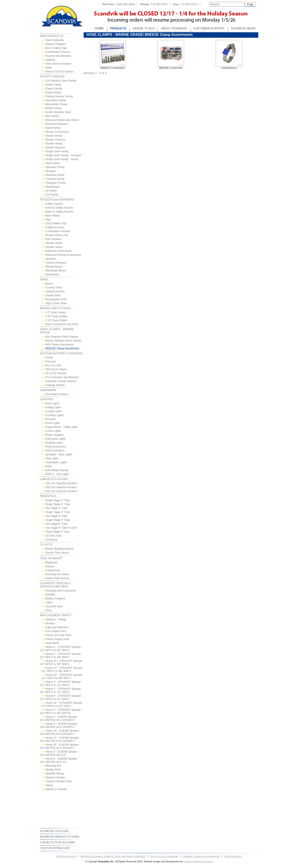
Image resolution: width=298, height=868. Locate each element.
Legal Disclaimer (233, 856)
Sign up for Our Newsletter (164, 856)
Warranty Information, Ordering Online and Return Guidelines (113, 856)
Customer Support (66, 856)
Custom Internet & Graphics (198, 861)
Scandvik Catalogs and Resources (201, 856)
